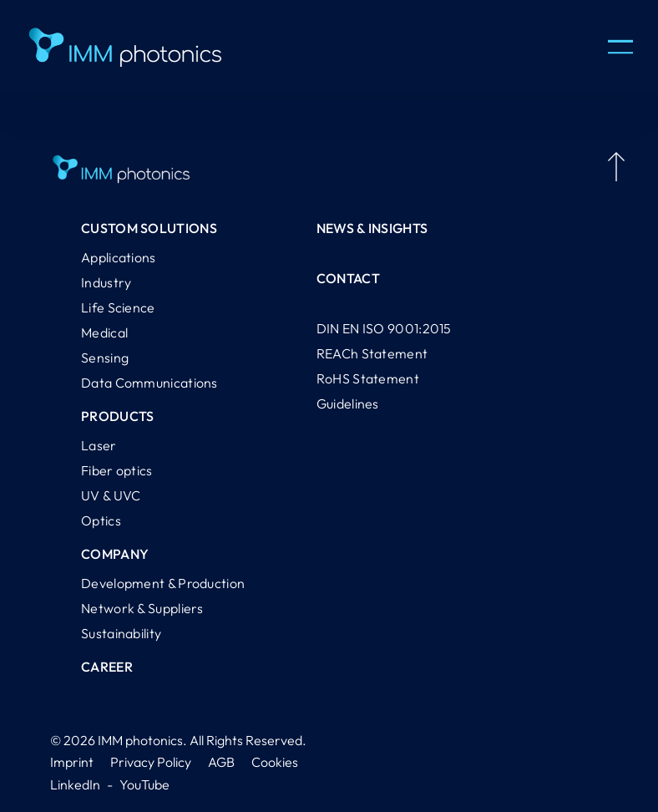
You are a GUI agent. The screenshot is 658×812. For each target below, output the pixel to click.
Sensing (105, 358)
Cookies (275, 762)
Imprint (72, 762)
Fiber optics (117, 470)
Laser (99, 445)
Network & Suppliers (142, 608)
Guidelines (348, 403)
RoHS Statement (368, 378)
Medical (104, 332)
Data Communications (149, 383)
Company (115, 554)
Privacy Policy (151, 762)
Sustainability (121, 633)
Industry (106, 282)
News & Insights (372, 228)
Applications (119, 257)
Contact (348, 278)
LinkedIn (75, 784)
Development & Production (163, 583)
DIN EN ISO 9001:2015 (384, 328)
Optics (101, 520)
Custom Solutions (149, 228)
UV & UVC (111, 495)
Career (107, 667)
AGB (221, 762)
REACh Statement (372, 353)
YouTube (144, 784)
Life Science (118, 307)
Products (117, 416)
